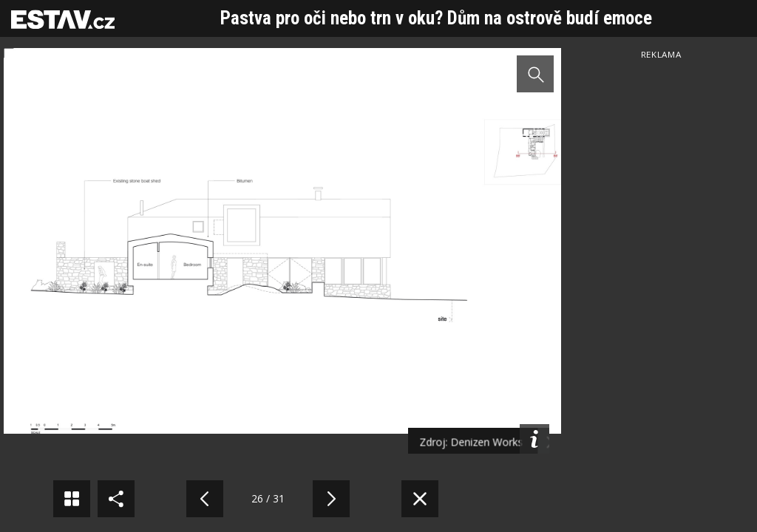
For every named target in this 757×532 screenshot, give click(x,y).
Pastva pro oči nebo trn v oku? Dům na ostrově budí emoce (436, 18)
